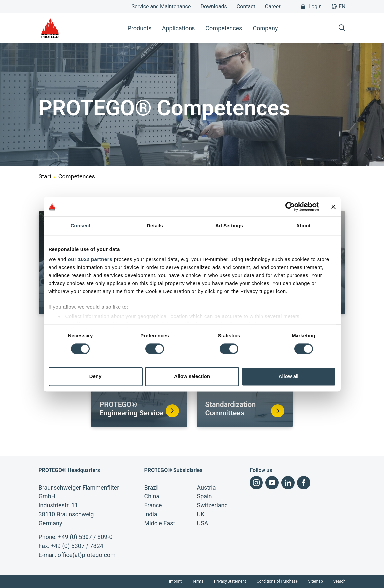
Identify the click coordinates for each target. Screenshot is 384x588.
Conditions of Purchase (277, 581)
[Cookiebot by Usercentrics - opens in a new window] (290, 207)
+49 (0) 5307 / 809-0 (85, 537)
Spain (204, 496)
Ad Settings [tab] (229, 226)
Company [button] (265, 28)
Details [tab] (155, 226)
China (152, 496)
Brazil (151, 487)
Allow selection (192, 376)
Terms (198, 581)
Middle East (159, 523)
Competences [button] (224, 28)
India (150, 514)
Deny (96, 376)
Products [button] (139, 28)
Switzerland (212, 505)
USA (202, 523)
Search (340, 581)
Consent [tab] (81, 226)
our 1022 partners (90, 259)
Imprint (175, 581)
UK (201, 514)
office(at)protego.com (87, 555)
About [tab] (303, 226)
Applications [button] (179, 28)
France (153, 505)
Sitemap (316, 581)
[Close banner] (333, 207)
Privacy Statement (230, 581)
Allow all (289, 376)
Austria (206, 487)
